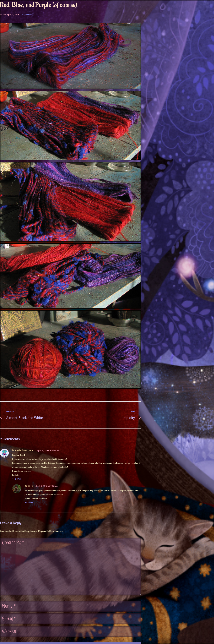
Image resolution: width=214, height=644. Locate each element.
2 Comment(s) (28, 15)
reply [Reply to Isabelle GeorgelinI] (17, 479)
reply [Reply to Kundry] (29, 503)
